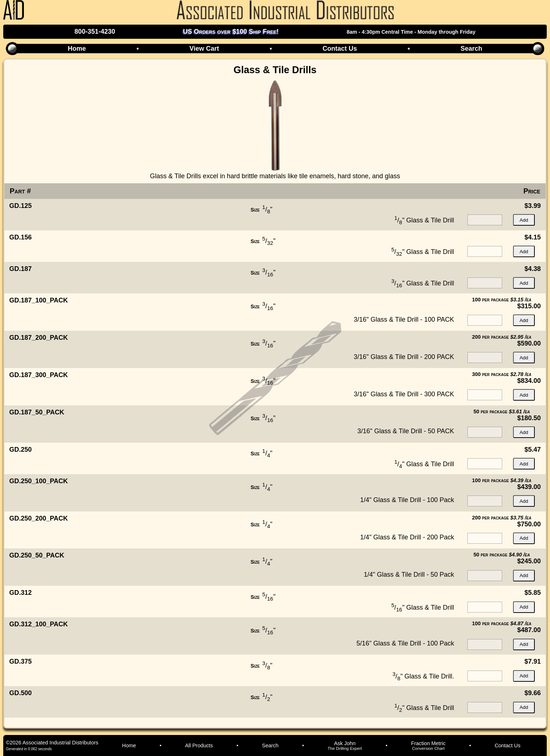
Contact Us (340, 49)
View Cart (204, 49)
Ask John (345, 745)
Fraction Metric (428, 745)
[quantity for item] (485, 220)
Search (471, 49)
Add (524, 220)
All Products (199, 745)
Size (255, 210)
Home (77, 49)
